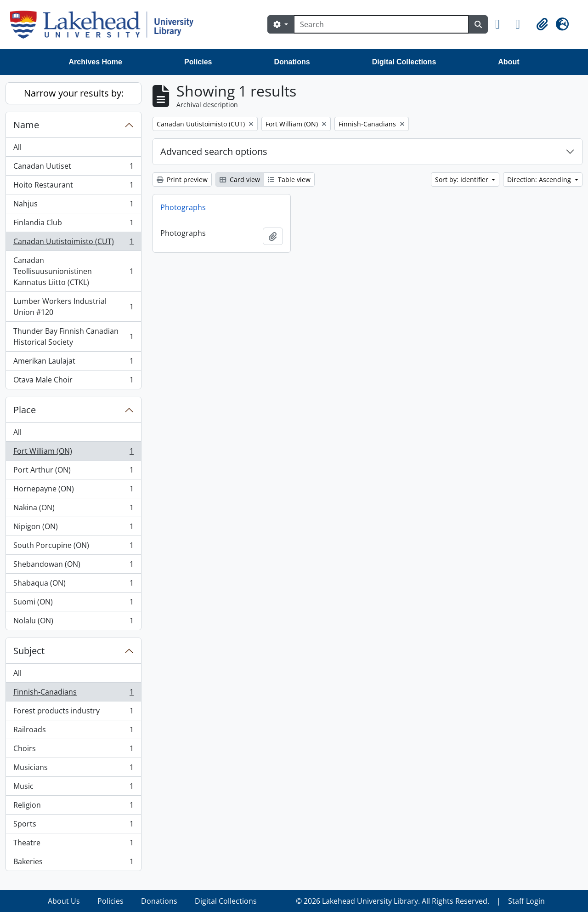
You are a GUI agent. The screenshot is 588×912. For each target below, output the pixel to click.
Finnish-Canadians (73, 694)
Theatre (73, 845)
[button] (502, 24)
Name (26, 125)
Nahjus (73, 206)
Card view (240, 180)
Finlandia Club (73, 225)
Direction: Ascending (540, 180)
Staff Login (526, 901)
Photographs (183, 207)
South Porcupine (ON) (73, 547)
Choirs (73, 750)
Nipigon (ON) (73, 528)
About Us (64, 901)
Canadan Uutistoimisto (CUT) (73, 243)
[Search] (381, 24)
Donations (292, 62)
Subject (29, 651)
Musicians (73, 769)
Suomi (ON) (73, 604)
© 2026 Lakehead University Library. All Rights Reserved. (393, 901)
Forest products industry (73, 713)
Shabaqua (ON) (73, 585)
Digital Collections (404, 62)
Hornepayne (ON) (73, 491)
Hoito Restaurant (73, 187)
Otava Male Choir (73, 382)
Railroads (73, 732)
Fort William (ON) (73, 453)
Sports (73, 826)
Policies (198, 62)
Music (73, 788)
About (509, 62)
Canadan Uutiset (73, 168)
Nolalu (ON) (73, 622)
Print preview (182, 180)
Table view (289, 180)
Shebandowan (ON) (73, 566)
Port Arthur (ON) (73, 472)
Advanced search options (214, 151)
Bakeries (73, 863)
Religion (73, 807)
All (17, 147)
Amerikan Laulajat (73, 363)
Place (25, 410)
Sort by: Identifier (463, 180)
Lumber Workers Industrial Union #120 (73, 307)
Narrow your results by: (74, 93)
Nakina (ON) (73, 510)
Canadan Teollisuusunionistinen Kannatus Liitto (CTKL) (73, 271)
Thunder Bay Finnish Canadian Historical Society (73, 336)
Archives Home (96, 62)
